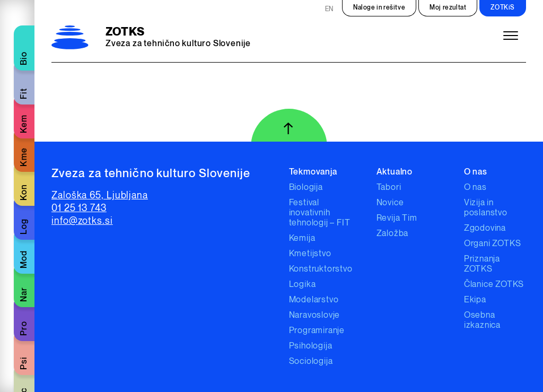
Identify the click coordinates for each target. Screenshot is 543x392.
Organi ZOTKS (493, 244)
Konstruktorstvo (321, 269)
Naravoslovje (315, 315)
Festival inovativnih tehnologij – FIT (320, 213)
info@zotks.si (82, 221)
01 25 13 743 (79, 208)
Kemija (302, 238)
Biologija (306, 188)
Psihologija (311, 346)
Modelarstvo (314, 300)
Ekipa (475, 300)
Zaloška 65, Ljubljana (100, 195)
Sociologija (311, 361)
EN (329, 9)
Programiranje (317, 331)
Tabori (389, 188)
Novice (390, 203)
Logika (303, 285)
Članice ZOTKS (494, 285)
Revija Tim (397, 218)
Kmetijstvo (310, 254)
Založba (393, 234)
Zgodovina (485, 228)
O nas (475, 188)
